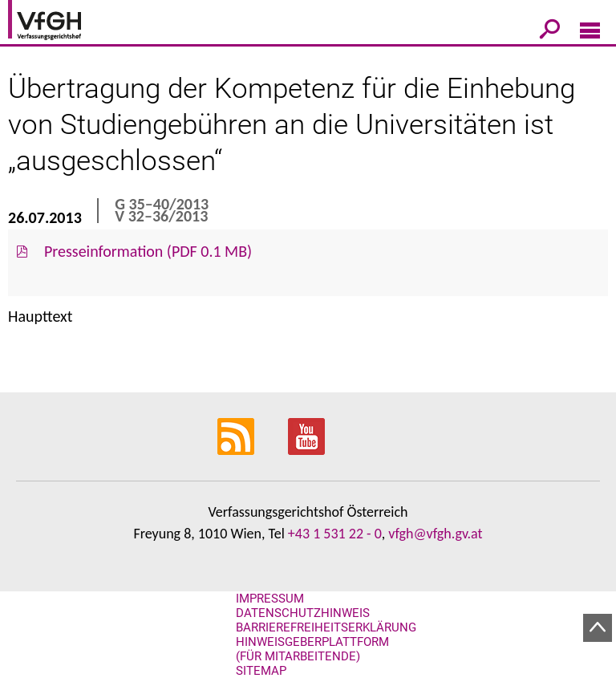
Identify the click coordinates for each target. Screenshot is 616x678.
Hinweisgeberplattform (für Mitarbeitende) (312, 649)
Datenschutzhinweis (303, 613)
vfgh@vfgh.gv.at (435, 534)
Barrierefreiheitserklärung (326, 627)
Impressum (270, 599)
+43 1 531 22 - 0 (335, 534)
